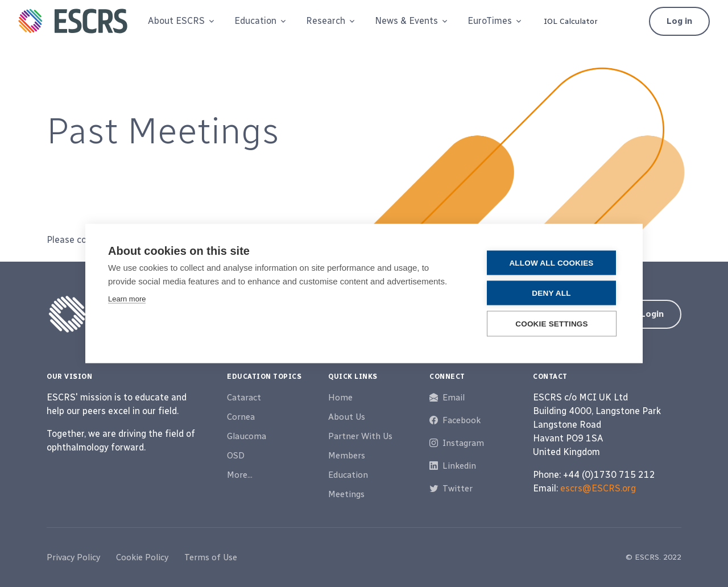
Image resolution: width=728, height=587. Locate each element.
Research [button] (326, 21)
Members (347, 456)
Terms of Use (211, 557)
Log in (679, 21)
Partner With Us (360, 436)
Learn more (127, 299)
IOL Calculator (571, 21)
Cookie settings (552, 324)
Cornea (241, 417)
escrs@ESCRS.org (598, 488)
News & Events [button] (406, 21)
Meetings (346, 494)
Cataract (244, 398)
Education (348, 475)
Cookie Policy (142, 557)
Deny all (551, 293)
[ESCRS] (73, 21)
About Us (347, 417)
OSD (236, 456)
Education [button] (255, 21)
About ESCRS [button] (176, 21)
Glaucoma (247, 436)
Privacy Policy (73, 557)
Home (340, 398)
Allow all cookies (551, 263)
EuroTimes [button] (490, 21)
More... (240, 475)
